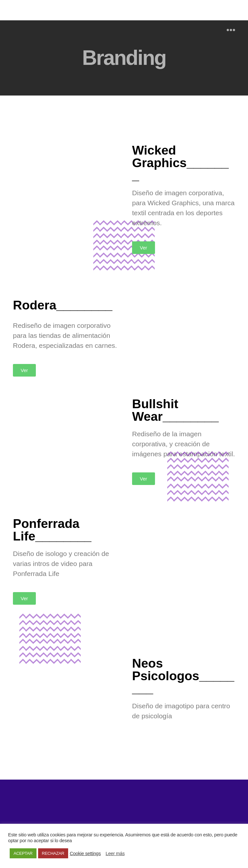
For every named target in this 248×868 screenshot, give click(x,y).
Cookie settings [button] (85, 853)
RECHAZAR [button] (53, 853)
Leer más (115, 853)
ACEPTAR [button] (23, 853)
